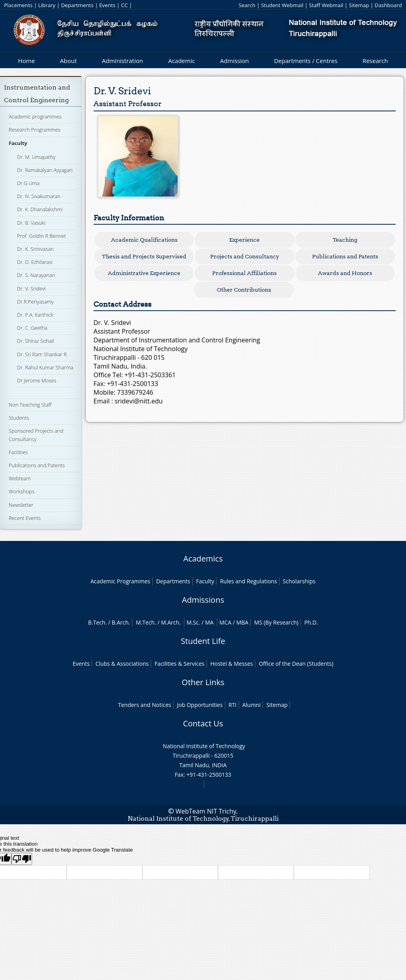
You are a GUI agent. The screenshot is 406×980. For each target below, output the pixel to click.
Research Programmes (34, 130)
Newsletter (21, 505)
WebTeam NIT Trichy (206, 811)
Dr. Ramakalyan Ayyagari (45, 170)
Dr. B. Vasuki (31, 223)
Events (107, 5)
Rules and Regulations (249, 581)
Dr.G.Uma (28, 183)
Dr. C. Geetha (32, 328)
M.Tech (145, 622)
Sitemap (359, 5)
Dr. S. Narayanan (36, 275)
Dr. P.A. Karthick (35, 315)
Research (375, 61)
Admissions (203, 600)
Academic (181, 61)
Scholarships (299, 581)
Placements (18, 5)
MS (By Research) (276, 622)
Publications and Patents (37, 465)
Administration (123, 61)
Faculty (18, 143)
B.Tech (97, 622)
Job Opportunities (200, 705)
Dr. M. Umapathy (36, 157)
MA (209, 622)
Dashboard (388, 5)
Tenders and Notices (145, 705)
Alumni (251, 705)
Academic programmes (35, 117)
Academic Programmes (120, 581)
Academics (203, 559)
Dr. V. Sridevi (31, 288)
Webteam (20, 478)
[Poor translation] (22, 859)
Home (26, 61)
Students (19, 418)
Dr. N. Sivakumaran (39, 196)
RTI (232, 705)
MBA (242, 622)
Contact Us (203, 723)
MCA (225, 622)
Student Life (203, 641)
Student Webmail (282, 5)
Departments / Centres (306, 61)
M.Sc (192, 622)
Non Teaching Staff (30, 405)
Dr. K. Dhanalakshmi (40, 209)
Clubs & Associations (122, 664)
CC (124, 5)
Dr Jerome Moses (37, 380)
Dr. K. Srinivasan (35, 249)
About (68, 61)
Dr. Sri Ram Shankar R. (42, 354)
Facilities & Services (180, 664)
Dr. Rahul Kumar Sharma (45, 367)
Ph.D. (311, 622)
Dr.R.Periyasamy (35, 302)
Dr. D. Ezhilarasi (35, 262)
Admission (235, 61)
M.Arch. (171, 622)
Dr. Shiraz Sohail (35, 341)
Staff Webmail (326, 5)
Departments (77, 5)
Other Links (203, 682)
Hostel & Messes (232, 664)
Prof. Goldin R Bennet (42, 236)
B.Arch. (121, 622)
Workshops (22, 491)
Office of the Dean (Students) (296, 664)
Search (247, 5)
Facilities (18, 452)
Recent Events (25, 518)
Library (47, 5)
